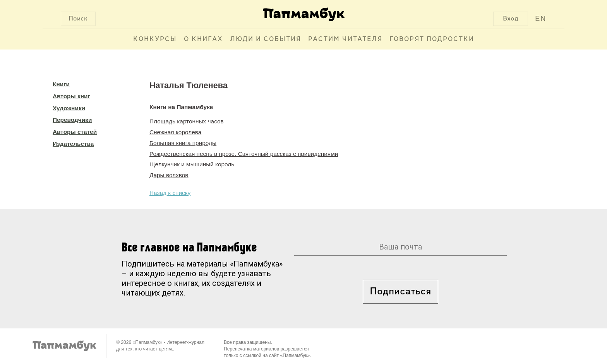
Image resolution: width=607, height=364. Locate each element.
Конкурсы (155, 39)
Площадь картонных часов (187, 121)
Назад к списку (170, 193)
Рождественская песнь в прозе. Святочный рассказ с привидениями (244, 154)
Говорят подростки (432, 39)
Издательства (73, 144)
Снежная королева (175, 132)
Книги (61, 84)
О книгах (203, 39)
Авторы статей (75, 132)
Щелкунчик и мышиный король (192, 164)
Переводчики (72, 120)
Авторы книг (71, 96)
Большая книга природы (183, 143)
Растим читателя (345, 39)
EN (541, 19)
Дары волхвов (169, 175)
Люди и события (266, 39)
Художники (69, 108)
